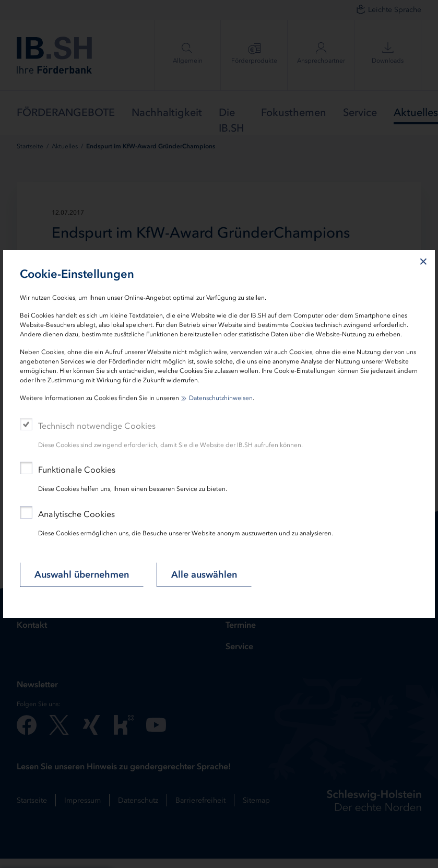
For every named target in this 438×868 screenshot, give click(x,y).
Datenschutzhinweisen (221, 398)
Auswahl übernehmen (82, 574)
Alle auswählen (204, 574)
